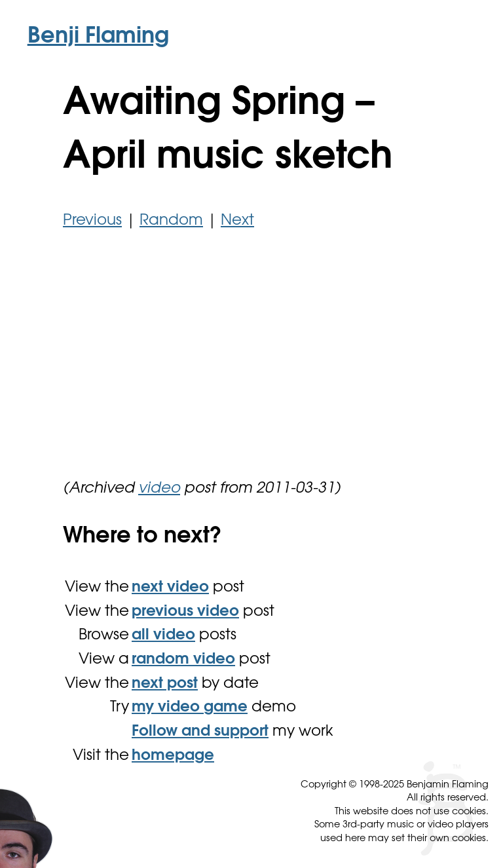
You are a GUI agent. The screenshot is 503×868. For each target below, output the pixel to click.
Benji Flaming (98, 37)
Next (237, 221)
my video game (190, 708)
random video (183, 660)
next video (170, 588)
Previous (92, 221)
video (159, 489)
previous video (185, 612)
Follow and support (200, 732)
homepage (173, 756)
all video (163, 636)
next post (165, 684)
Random (171, 221)
